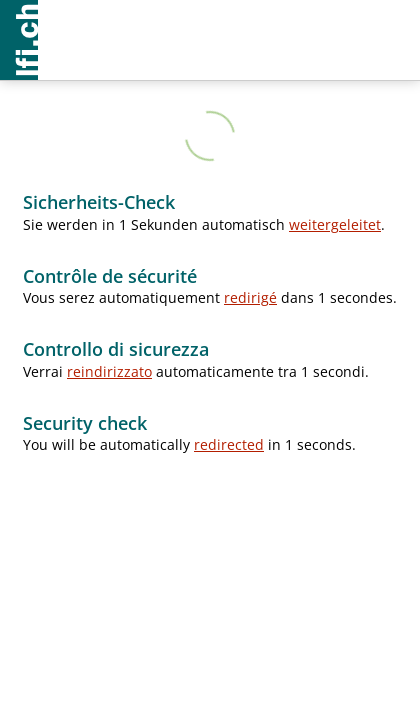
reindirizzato (109, 371)
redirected (229, 444)
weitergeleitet (335, 224)
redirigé (250, 297)
